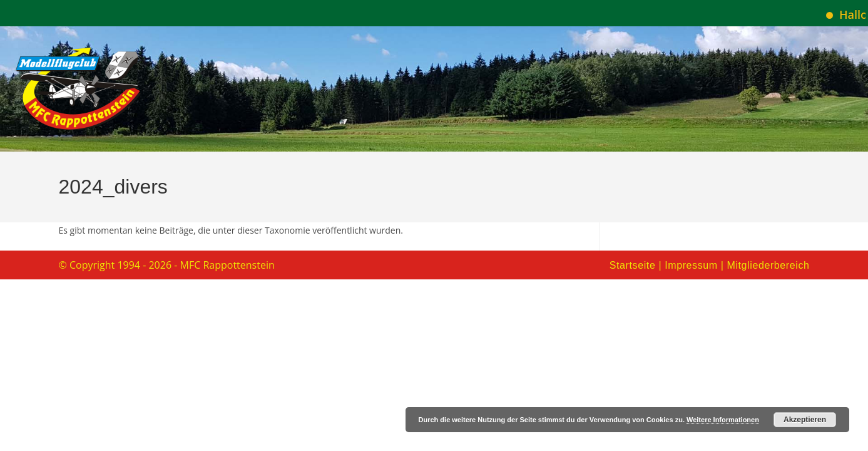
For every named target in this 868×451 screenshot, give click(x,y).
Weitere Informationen (723, 420)
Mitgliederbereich (768, 265)
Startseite (633, 265)
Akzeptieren (805, 420)
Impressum (691, 265)
